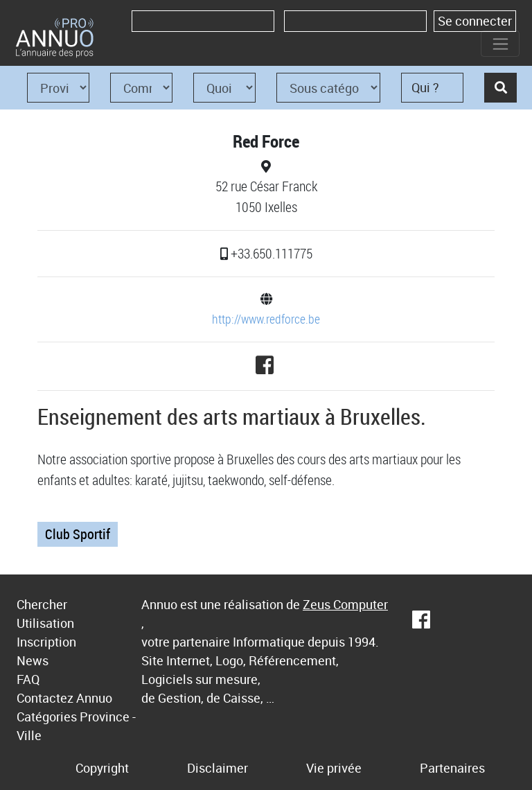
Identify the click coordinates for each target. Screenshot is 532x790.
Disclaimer (218, 768)
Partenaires (452, 768)
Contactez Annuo (64, 698)
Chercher (42, 604)
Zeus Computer (345, 604)
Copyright (102, 768)
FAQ (28, 679)
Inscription (46, 642)
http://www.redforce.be (266, 319)
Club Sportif (78, 534)
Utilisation (45, 623)
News (33, 660)
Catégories (47, 717)
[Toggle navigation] (500, 44)
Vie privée (334, 768)
